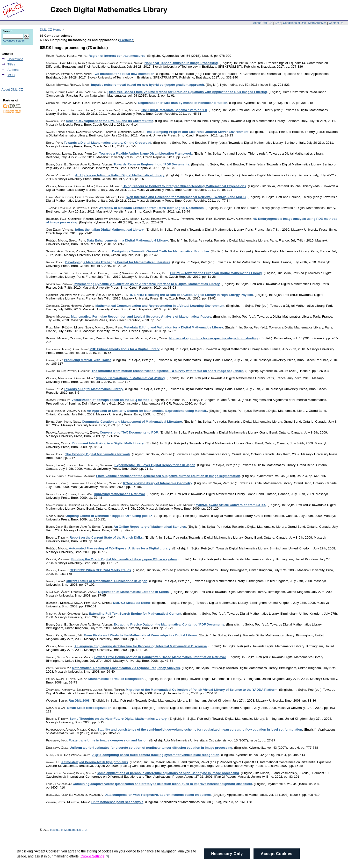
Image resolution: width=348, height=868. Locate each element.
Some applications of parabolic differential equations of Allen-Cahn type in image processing (168, 773)
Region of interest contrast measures (117, 56)
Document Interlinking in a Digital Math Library (108, 443)
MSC (11, 75)
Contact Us (336, 23)
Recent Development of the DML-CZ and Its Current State (110, 121)
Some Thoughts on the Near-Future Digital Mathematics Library (118, 719)
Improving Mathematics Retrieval (120, 494)
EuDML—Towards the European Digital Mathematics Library (216, 273)
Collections (15, 59)
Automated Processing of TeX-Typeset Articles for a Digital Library (120, 548)
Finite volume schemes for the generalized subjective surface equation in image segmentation (168, 476)
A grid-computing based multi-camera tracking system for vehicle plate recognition (156, 755)
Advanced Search (14, 41)
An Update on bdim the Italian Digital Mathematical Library (120, 175)
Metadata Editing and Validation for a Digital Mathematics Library (173, 327)
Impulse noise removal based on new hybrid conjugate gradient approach (148, 85)
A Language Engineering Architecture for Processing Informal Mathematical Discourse (141, 646)
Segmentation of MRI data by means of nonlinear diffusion (183, 103)
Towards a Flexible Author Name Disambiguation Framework (145, 153)
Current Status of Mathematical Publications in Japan (107, 581)
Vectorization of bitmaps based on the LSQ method (111, 400)
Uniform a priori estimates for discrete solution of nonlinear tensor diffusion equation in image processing (151, 748)
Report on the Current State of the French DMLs (106, 537)
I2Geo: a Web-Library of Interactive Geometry (158, 483)
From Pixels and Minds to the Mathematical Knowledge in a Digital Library (140, 635)
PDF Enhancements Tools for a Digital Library (125, 349)
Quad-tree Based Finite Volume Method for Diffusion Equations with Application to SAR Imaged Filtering (187, 92)
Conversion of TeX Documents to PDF (129, 432)
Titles (11, 64)
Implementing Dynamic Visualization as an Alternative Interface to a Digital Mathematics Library (147, 284)
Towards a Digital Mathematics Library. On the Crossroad (108, 143)
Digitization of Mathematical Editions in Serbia (134, 592)
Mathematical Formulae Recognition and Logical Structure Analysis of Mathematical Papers (141, 317)
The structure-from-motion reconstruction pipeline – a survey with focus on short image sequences (167, 371)
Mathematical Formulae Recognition (116, 679)
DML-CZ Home (51, 30)
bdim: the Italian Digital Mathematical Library (109, 230)
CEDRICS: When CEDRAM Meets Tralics (100, 570)
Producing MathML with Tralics (88, 360)
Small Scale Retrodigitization (89, 708)
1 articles (126, 40)
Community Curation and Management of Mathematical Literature (132, 422)
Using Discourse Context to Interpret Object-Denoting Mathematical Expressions (184, 186)
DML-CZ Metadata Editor (132, 603)
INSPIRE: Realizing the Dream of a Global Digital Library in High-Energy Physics (192, 295)
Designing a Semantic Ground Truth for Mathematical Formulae (161, 251)
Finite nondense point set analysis (117, 802)
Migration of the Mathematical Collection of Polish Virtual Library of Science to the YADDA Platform (201, 690)
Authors (13, 70)
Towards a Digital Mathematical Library (94, 389)
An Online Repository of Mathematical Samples (150, 527)
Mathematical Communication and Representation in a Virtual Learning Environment (160, 306)
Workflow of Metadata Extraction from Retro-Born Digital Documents (151, 208)
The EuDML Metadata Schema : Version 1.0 (174, 110)
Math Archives (317, 23)
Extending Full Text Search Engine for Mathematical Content (135, 614)
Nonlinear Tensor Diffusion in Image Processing (181, 63)
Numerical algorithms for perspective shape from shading (214, 338)
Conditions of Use (294, 23)
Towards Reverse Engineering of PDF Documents (151, 164)
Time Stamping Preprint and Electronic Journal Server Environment (197, 132)
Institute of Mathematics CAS (69, 830)
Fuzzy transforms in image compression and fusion (108, 740)
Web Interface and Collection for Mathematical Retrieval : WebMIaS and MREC (186, 197)
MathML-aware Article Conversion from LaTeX (231, 505)
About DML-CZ (263, 23)
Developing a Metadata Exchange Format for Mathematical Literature (118, 262)
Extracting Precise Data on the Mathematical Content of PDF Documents (169, 624)
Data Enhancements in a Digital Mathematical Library (127, 240)
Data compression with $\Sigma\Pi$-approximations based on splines (158, 795)
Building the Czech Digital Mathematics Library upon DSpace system (124, 559)
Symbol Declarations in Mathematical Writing (130, 378)
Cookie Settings (95, 861)
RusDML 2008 (79, 701)
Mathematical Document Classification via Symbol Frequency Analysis (126, 668)
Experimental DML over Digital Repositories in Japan (155, 465)
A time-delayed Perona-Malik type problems (95, 762)
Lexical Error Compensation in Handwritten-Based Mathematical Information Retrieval (160, 657)
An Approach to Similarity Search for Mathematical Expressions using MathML (147, 411)
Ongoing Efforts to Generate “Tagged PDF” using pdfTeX (109, 516)
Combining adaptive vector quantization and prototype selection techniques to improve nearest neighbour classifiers (162, 784)
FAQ (278, 23)
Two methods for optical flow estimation (124, 74)
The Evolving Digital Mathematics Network (98, 454)
